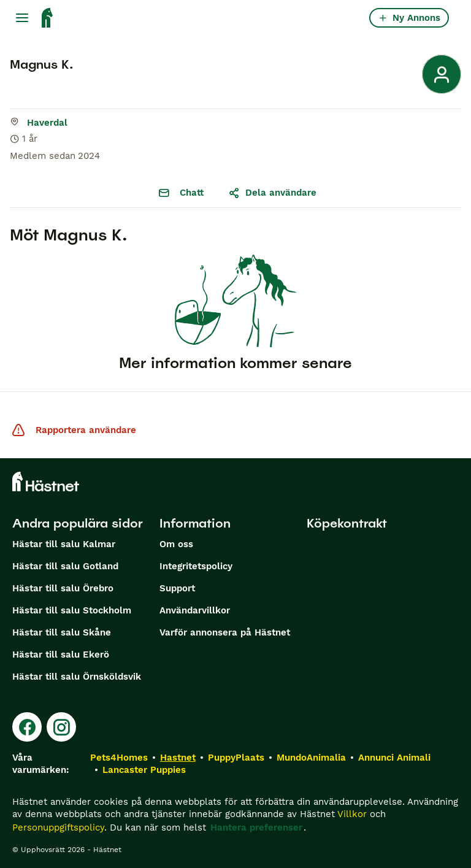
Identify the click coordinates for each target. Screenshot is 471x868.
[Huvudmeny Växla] (22, 18)
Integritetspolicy (196, 566)
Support (177, 588)
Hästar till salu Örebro (63, 588)
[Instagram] (61, 727)
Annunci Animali (394, 758)
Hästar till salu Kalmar (64, 544)
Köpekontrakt (347, 523)
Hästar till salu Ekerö (61, 655)
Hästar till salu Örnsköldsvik (77, 677)
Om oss (176, 544)
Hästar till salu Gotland (65, 566)
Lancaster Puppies (144, 770)
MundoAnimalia (311, 758)
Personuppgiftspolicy (58, 828)
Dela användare (272, 193)
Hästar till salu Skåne (62, 632)
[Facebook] (27, 727)
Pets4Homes (119, 758)
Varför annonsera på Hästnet (225, 632)
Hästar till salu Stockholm (72, 610)
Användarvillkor (195, 610)
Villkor (352, 814)
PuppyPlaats (236, 758)
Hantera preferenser (256, 828)
